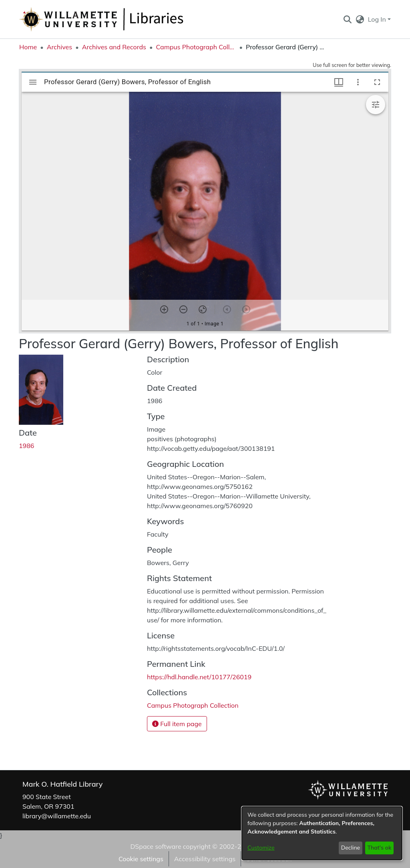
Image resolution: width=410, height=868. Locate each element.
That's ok (379, 848)
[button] (347, 19)
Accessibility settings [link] (205, 859)
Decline (351, 848)
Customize (261, 848)
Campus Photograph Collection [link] (196, 47)
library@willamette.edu (57, 816)
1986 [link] (26, 446)
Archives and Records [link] (114, 47)
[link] (193, 705)
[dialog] (322, 833)
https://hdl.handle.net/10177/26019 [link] (199, 677)
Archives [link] (60, 47)
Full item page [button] (177, 724)
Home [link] (28, 47)
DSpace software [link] (156, 846)
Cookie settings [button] (141, 859)
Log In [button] (378, 19)
